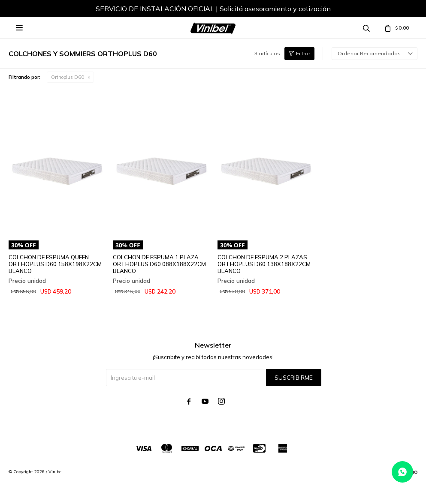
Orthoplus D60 (68, 77)
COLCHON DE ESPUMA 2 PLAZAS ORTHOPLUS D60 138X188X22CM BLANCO (264, 264)
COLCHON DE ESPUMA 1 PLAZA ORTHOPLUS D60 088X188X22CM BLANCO (159, 264)
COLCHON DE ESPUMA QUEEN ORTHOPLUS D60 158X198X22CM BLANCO (55, 264)
